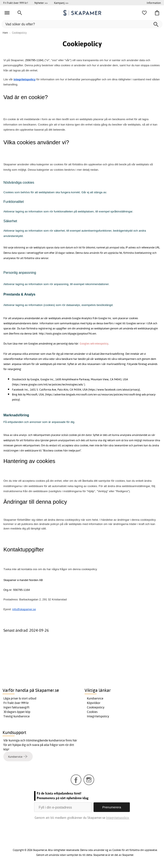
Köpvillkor (94, 703)
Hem (5, 33)
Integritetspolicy (98, 716)
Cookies (92, 712)
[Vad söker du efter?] (82, 24)
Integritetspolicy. (118, 818)
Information (154, 3)
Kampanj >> (61, 3)
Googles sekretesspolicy (94, 343)
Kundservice (95, 698)
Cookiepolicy (96, 707)
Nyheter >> (41, 3)
